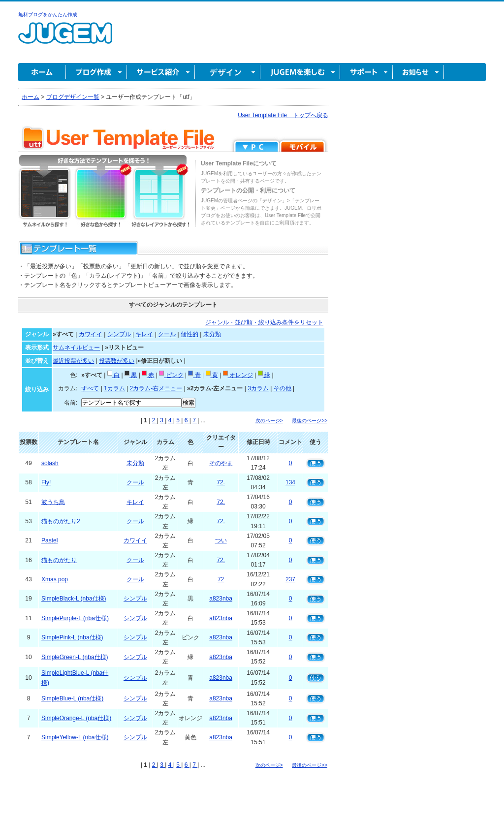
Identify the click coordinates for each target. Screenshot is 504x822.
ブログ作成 (96, 72)
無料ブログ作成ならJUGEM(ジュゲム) (65, 39)
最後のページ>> (310, 421)
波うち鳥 (53, 502)
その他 (283, 388)
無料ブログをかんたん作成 (48, 15)
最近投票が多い (73, 361)
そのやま (221, 463)
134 (290, 482)
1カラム (114, 388)
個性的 (189, 334)
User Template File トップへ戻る (283, 115)
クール (167, 334)
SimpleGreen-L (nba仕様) (75, 657)
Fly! (46, 482)
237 (290, 579)
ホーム (42, 72)
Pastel (49, 540)
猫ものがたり (59, 560)
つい (221, 540)
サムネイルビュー (76, 348)
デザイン (228, 72)
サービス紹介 (161, 72)
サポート (366, 72)
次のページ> (269, 421)
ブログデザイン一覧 (73, 97)
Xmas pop (55, 579)
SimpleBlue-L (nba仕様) (72, 698)
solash (50, 463)
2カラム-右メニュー (156, 388)
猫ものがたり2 (61, 521)
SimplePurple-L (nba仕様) (75, 618)
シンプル (119, 334)
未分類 (212, 334)
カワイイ (91, 334)
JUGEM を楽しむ (300, 72)
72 (221, 579)
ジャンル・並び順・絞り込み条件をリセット (264, 322)
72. (221, 482)
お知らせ (418, 72)
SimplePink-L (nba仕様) (72, 637)
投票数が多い (117, 361)
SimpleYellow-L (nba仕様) (75, 737)
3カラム (258, 388)
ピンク (171, 375)
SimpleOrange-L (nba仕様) (76, 718)
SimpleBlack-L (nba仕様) (74, 599)
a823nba (221, 599)
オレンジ (238, 375)
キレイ (144, 334)
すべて (90, 388)
